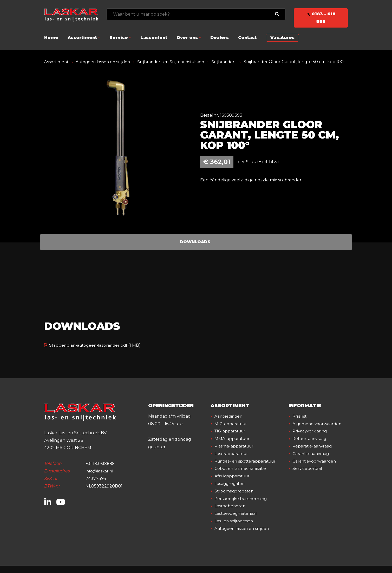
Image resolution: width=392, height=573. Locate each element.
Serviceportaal (308, 483)
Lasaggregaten (230, 491)
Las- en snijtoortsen (235, 528)
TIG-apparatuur (231, 439)
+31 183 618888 (101, 471)
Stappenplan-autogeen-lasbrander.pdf (88, 353)
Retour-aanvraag (311, 454)
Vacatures (282, 38)
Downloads (195, 249)
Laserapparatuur (232, 461)
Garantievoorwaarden (315, 476)
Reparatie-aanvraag (313, 461)
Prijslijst (300, 424)
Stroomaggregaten (235, 499)
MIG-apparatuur (232, 431)
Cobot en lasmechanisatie (241, 476)
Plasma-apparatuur (235, 454)
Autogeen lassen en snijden (105, 62)
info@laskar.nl (100, 479)
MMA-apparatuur (233, 446)
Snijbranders (232, 62)
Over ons (187, 38)
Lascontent (154, 38)
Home (51, 38)
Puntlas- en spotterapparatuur (247, 468)
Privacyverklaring (311, 446)
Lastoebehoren (231, 513)
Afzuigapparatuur (234, 483)
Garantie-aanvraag (312, 468)
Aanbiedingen (229, 424)
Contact (247, 38)
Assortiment (82, 38)
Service (119, 38)
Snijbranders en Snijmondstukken (177, 62)
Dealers (220, 38)
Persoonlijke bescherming (242, 506)
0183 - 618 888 (321, 18)
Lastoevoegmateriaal (236, 521)
